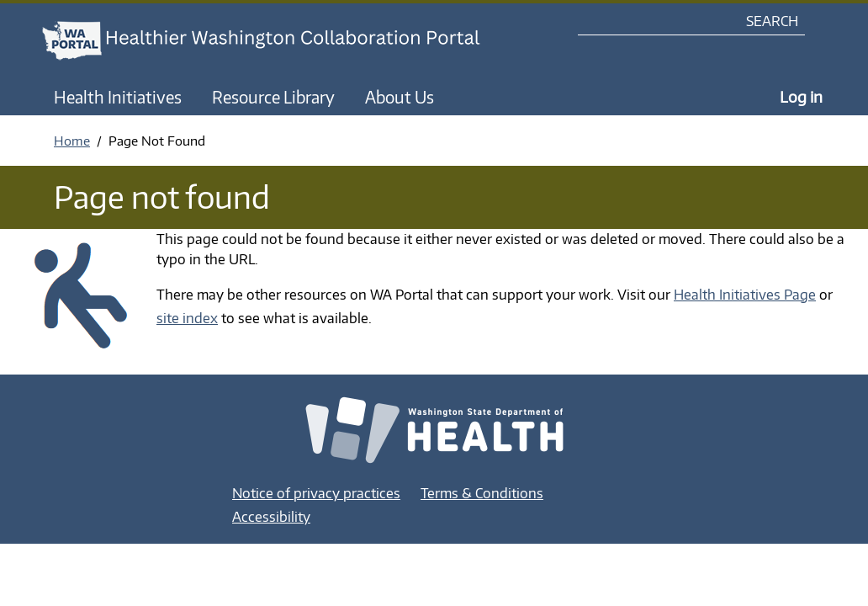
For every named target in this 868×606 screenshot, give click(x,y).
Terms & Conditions (482, 493)
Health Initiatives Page (745, 295)
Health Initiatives (118, 97)
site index (187, 318)
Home (72, 141)
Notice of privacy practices (316, 493)
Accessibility (271, 517)
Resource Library (273, 97)
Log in (801, 96)
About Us (400, 97)
